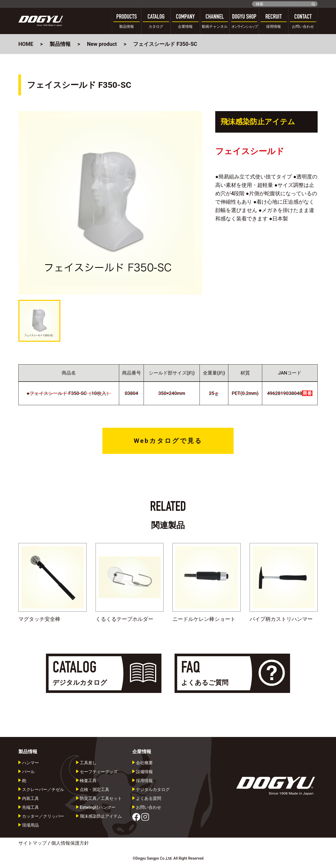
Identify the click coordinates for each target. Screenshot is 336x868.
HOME (26, 44)
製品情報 (60, 44)
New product (102, 44)
